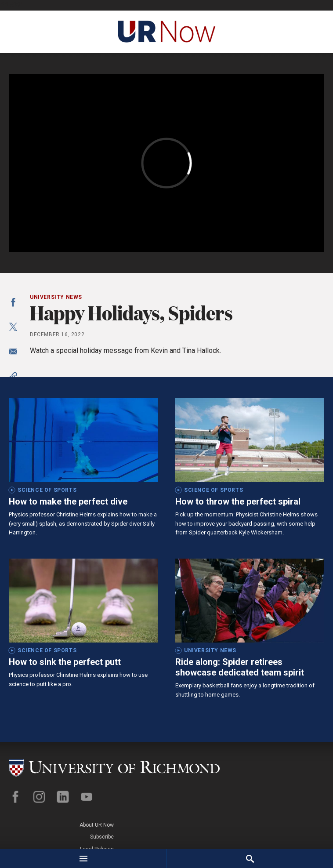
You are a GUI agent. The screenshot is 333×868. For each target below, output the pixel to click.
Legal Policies (307, 785)
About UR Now (307, 762)
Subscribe (312, 774)
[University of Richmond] (114, 765)
